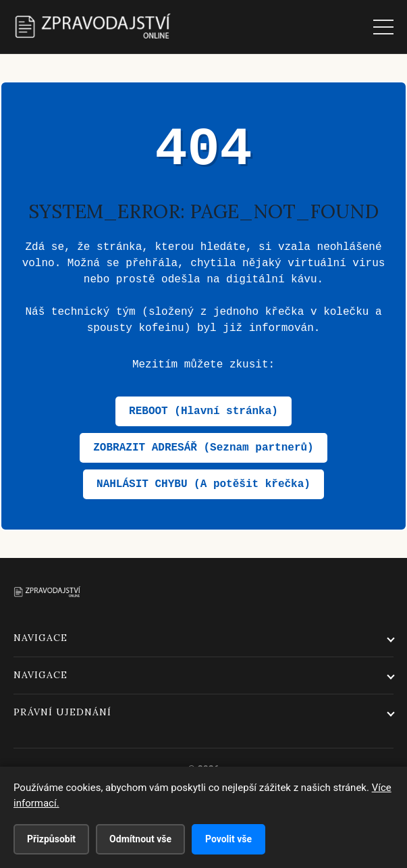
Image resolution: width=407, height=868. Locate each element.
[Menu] (383, 27)
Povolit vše (228, 839)
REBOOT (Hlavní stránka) (203, 411)
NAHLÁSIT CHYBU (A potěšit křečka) (203, 484)
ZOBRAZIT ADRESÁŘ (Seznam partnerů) (203, 448)
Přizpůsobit (51, 839)
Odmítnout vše (140, 839)
